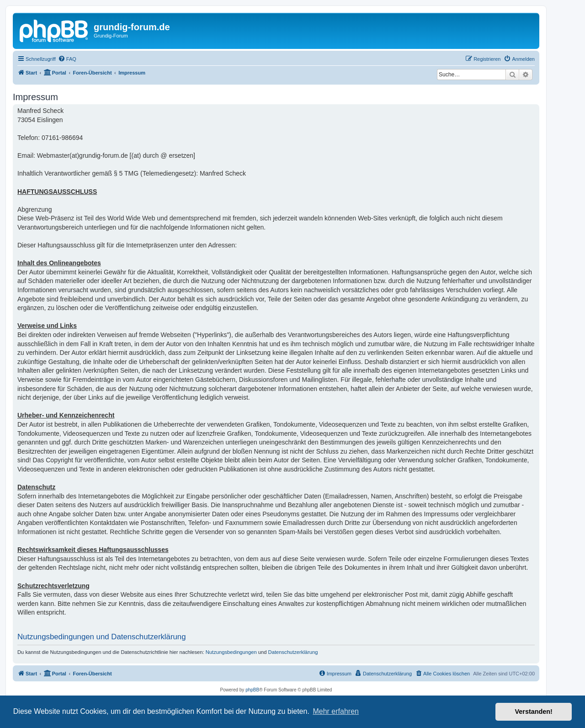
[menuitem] (67, 59)
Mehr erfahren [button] (336, 711)
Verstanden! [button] (534, 712)
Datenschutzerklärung (293, 652)
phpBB (252, 690)
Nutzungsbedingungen (231, 652)
